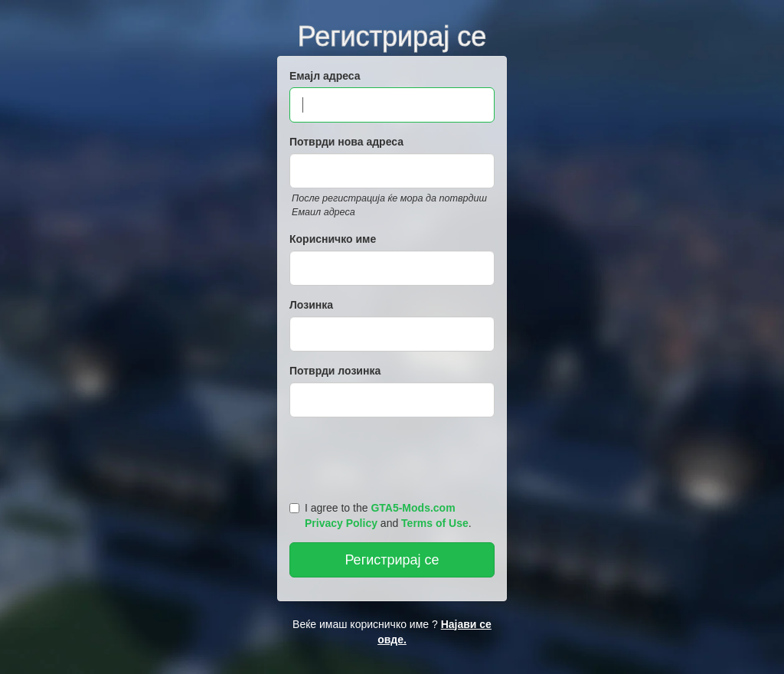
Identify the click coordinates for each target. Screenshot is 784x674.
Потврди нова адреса (346, 142)
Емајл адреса (325, 76)
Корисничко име (333, 239)
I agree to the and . (381, 515)
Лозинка (311, 305)
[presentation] (394, 456)
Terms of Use (435, 523)
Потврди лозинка (335, 371)
